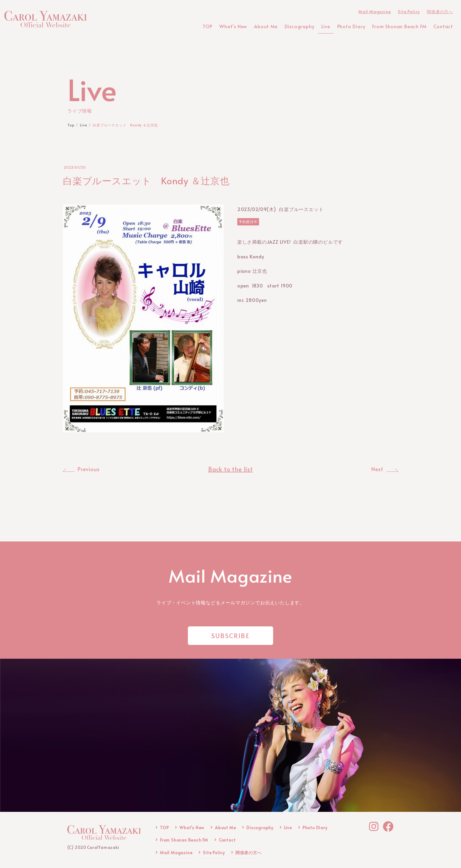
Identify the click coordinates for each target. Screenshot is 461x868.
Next (377, 469)
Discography (260, 828)
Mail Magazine (176, 853)
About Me (225, 828)
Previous (88, 469)
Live (288, 828)
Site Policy (214, 853)
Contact (227, 840)
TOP (164, 828)
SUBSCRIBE (230, 635)
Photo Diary (315, 828)
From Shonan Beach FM (184, 840)
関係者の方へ (249, 853)
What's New (192, 828)
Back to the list (230, 469)
